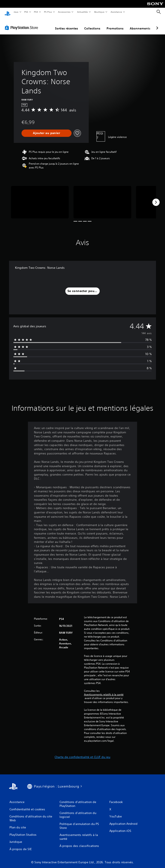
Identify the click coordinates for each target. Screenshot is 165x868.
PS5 (26, 12)
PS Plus (48, 12)
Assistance (116, 12)
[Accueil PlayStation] (8, 12)
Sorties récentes (66, 24)
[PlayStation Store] (22, 23)
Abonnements (140, 24)
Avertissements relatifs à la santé (104, 690)
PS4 (36, 12)
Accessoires (64, 12)
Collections (92, 24)
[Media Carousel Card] (40, 198)
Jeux (16, 12)
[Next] (156, 198)
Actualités (82, 12)
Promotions (115, 24)
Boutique (99, 12)
